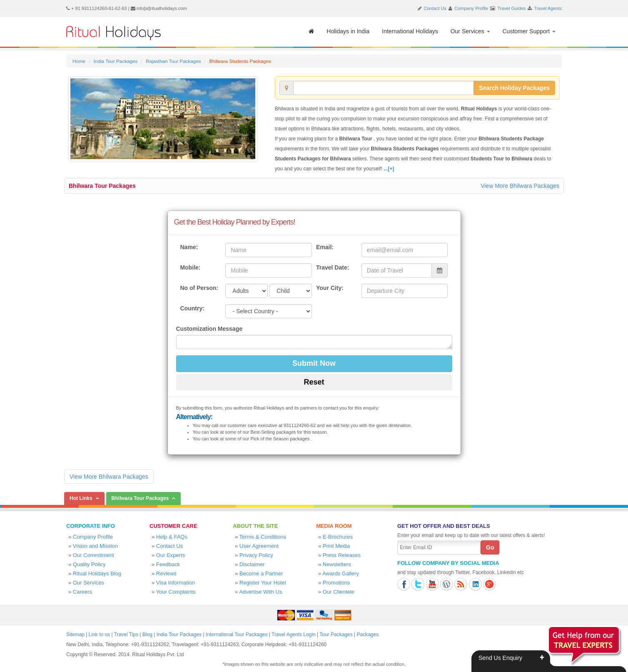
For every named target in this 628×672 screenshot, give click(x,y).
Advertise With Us (260, 592)
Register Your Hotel (263, 583)
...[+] (389, 169)
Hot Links (81, 498)
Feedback (168, 564)
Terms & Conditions (263, 537)
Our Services (470, 31)
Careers (82, 592)
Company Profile (471, 8)
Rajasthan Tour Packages (173, 61)
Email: (325, 247)
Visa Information (176, 583)
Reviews (166, 573)
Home (79, 61)
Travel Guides (511, 8)
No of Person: (199, 288)
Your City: (330, 288)
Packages (368, 635)
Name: (189, 247)
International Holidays (410, 31)
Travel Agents (548, 8)
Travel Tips (126, 635)
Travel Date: (333, 267)
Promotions (336, 583)
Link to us (99, 635)
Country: (192, 308)
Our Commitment (93, 555)
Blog (147, 635)
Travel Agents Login (294, 635)
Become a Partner (261, 573)
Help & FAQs (172, 537)
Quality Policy (89, 564)
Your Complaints (176, 592)
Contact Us (435, 8)
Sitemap (75, 635)
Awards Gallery (341, 573)
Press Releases (342, 555)
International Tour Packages (237, 635)
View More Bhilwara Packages (520, 186)
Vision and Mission (95, 546)
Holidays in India (348, 31)
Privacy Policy (256, 555)
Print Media (336, 546)
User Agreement (259, 546)
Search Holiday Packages (514, 88)
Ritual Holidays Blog (97, 573)
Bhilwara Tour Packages (102, 186)
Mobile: (191, 267)
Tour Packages (336, 635)
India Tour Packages (116, 61)
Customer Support (529, 31)
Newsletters (337, 564)
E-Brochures (338, 537)
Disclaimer (252, 564)
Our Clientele (339, 592)
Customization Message (209, 329)
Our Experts (171, 555)
